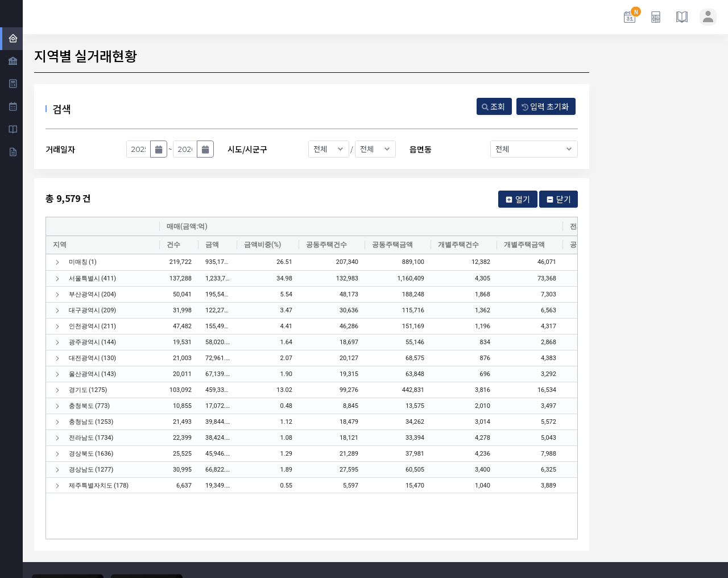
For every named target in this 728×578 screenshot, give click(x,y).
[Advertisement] (660, 270)
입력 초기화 (545, 106)
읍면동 (421, 149)
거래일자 (60, 149)
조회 (493, 106)
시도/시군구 (247, 149)
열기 (518, 199)
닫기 (559, 199)
